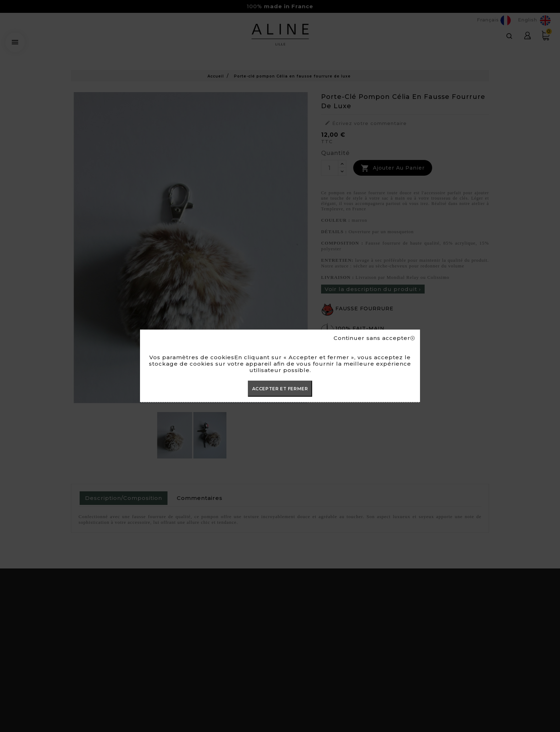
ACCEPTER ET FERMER (280, 389)
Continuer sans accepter (374, 338)
